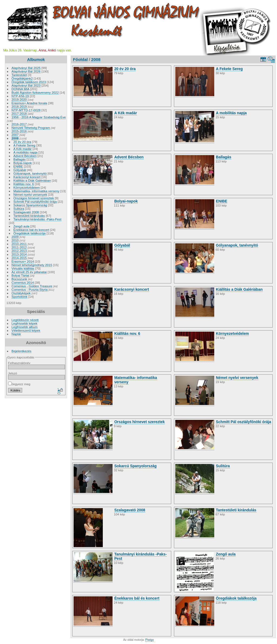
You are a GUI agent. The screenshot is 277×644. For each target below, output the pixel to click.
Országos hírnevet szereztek (34, 198)
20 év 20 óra (22, 142)
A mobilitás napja (26, 152)
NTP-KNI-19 (20, 96)
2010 (15, 240)
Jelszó (13, 373)
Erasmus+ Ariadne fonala (29, 103)
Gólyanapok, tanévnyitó (30, 173)
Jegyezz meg (19, 384)
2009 (15, 237)
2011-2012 (19, 247)
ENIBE (18, 166)
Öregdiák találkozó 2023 (29, 82)
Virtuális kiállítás (23, 268)
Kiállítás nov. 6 (24, 184)
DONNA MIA (20, 89)
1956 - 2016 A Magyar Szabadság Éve (39, 117)
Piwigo (149, 640)
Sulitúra (19, 209)
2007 (15, 135)
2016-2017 (19, 124)
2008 (15, 138)
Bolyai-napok (23, 163)
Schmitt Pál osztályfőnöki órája (35, 202)
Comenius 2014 (23, 282)
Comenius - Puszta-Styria (30, 290)
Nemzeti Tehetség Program (31, 128)
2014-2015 (19, 258)
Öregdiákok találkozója (30, 233)
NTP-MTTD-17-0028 (26, 110)
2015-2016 (19, 131)
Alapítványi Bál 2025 (26, 68)
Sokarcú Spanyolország (30, 205)
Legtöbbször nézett (25, 320)
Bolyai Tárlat (20, 275)
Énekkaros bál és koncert (31, 230)
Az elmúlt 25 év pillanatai (29, 272)
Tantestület (19, 75)
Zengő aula (22, 226)
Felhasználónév (19, 363)
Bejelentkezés (22, 351)
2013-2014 (19, 254)
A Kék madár (23, 149)
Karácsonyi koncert (27, 177)
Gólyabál (20, 170)
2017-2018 (19, 114)
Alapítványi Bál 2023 (26, 85)
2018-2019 (19, 107)
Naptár (16, 334)
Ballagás (20, 159)
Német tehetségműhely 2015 (32, 265)
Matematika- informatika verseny (37, 191)
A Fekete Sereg (24, 145)
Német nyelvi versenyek (30, 194)
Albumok (36, 59)
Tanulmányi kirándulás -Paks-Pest (37, 219)
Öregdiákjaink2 (22, 78)
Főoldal (80, 59)
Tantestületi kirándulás (29, 216)
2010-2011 (19, 244)
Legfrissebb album (25, 327)
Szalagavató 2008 (26, 212)
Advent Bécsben (25, 156)
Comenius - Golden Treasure (32, 286)
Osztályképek (21, 293)
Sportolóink (20, 297)
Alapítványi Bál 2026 (26, 71)
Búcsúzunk (19, 279)
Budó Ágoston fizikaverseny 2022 (35, 92)
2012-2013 (19, 251)
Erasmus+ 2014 (23, 261)
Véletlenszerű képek (26, 330)
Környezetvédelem (27, 187)
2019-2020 (19, 99)
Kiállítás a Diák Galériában (32, 180)
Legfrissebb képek (25, 323)
